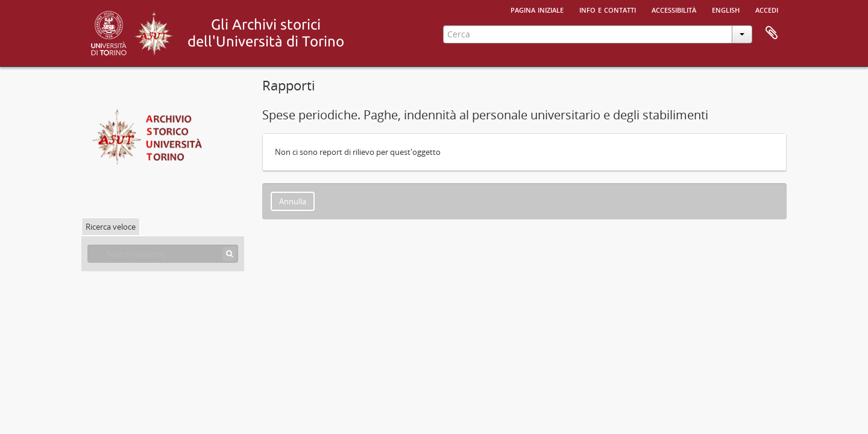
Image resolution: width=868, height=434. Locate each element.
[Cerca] (229, 254)
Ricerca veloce (111, 227)
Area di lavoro (772, 33)
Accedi (767, 9)
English (726, 9)
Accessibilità (674, 9)
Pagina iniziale (537, 9)
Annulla (293, 201)
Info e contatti (608, 9)
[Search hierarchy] (163, 254)
